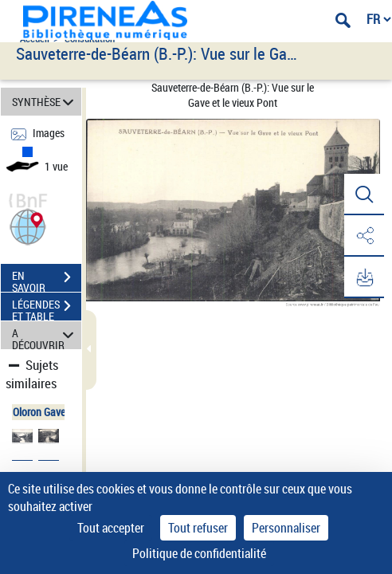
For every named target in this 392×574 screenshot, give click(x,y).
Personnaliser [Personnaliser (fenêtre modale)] (286, 528)
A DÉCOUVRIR (45, 335)
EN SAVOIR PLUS (47, 279)
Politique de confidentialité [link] (199, 553)
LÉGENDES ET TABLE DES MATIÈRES (47, 308)
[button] (28, 225)
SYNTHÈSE (45, 102)
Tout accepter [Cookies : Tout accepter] (111, 528)
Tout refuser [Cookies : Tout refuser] (198, 528)
